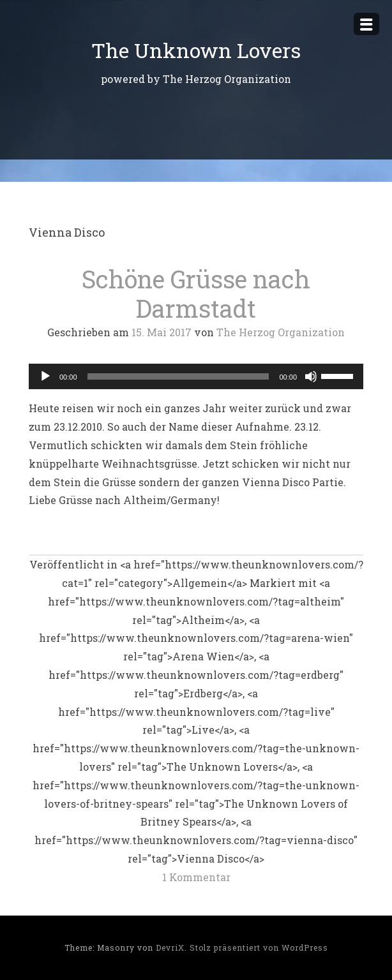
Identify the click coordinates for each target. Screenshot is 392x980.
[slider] (178, 376)
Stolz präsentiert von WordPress (259, 947)
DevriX (170, 947)
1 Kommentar (196, 877)
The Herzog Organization (281, 332)
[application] (196, 376)
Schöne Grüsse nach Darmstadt (196, 293)
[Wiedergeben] (45, 376)
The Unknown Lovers (196, 50)
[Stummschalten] (311, 376)
